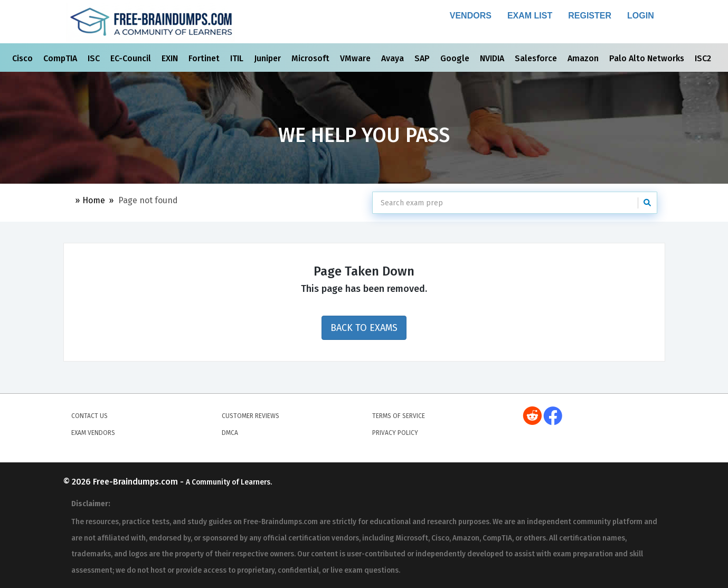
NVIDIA (493, 58)
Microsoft (311, 58)
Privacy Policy (395, 433)
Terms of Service (399, 416)
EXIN (171, 58)
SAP (423, 58)
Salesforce (537, 58)
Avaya (394, 58)
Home (94, 200)
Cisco (23, 58)
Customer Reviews (250, 416)
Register (590, 16)
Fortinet (205, 58)
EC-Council (132, 58)
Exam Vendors (93, 433)
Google (456, 58)
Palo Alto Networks (648, 58)
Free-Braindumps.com (136, 482)
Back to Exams (364, 328)
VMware (356, 58)
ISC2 (704, 58)
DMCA (230, 433)
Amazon (584, 58)
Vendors (471, 16)
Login (641, 16)
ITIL (238, 58)
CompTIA (61, 58)
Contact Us (89, 416)
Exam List (530, 16)
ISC (95, 58)
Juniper (268, 58)
